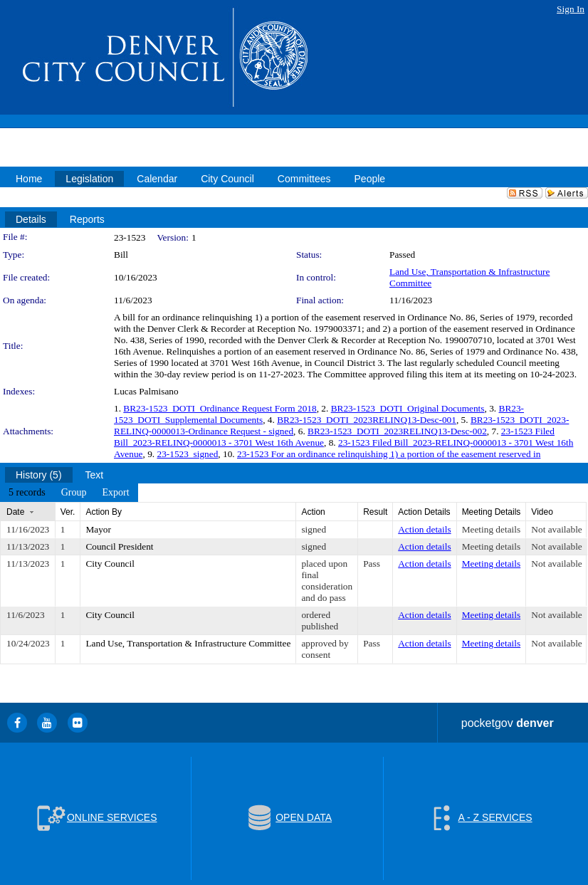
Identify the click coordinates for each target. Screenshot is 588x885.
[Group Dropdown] (74, 493)
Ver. (68, 512)
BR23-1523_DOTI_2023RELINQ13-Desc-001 (367, 420)
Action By (104, 512)
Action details (424, 529)
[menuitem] (27, 493)
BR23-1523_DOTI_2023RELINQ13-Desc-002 (397, 431)
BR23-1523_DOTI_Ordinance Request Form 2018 (220, 408)
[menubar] (69, 493)
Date (15, 512)
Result (375, 512)
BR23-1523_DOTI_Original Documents (408, 408)
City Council (110, 564)
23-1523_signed (187, 454)
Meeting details (492, 529)
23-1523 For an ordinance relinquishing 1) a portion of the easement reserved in (389, 454)
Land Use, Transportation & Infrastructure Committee (188, 643)
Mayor (98, 529)
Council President (119, 546)
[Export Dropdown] (115, 493)
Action (313, 512)
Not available (556, 529)
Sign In (571, 9)
